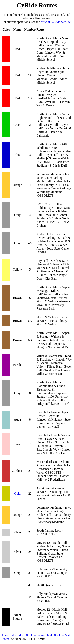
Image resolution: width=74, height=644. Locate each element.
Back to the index (13, 635)
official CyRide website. (56, 22)
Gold (17, 494)
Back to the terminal (39, 635)
